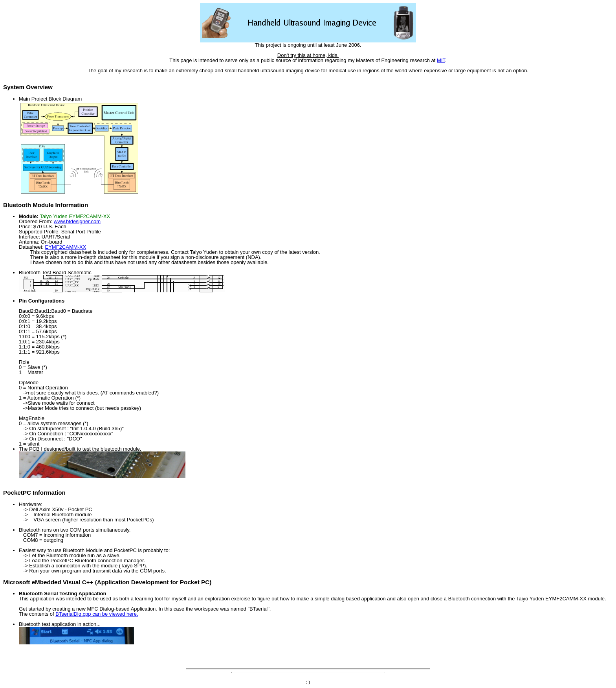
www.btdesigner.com (77, 221)
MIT (441, 60)
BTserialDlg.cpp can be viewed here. (97, 614)
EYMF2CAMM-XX (66, 247)
